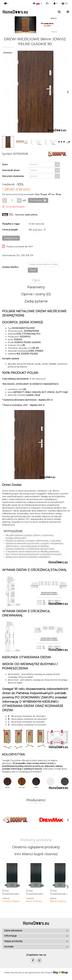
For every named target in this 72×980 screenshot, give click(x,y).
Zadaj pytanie (11, 238)
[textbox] (42, 164)
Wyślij (33, 270)
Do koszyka (38, 200)
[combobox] (44, 164)
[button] (65, 4)
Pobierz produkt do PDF (18, 246)
